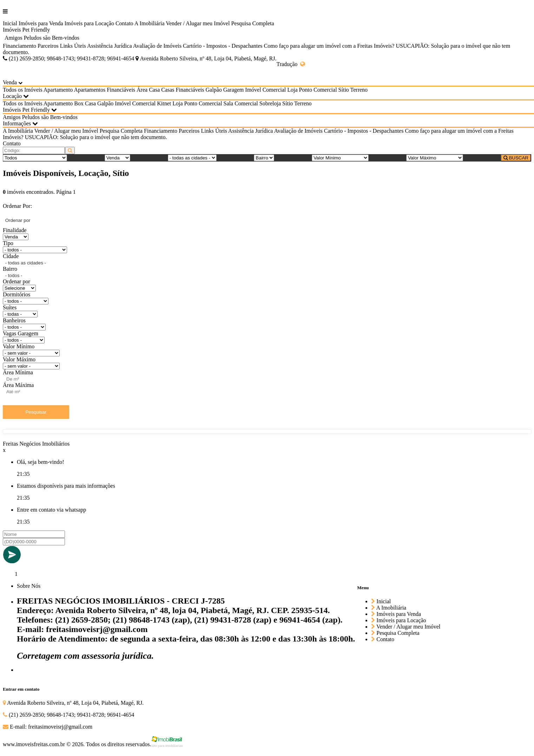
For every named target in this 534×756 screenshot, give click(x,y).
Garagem (234, 90)
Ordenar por (17, 281)
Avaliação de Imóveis (157, 46)
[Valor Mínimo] (340, 158)
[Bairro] (264, 158)
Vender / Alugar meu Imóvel (198, 23)
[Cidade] (192, 158)
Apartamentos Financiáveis (104, 90)
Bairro (10, 269)
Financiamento (19, 46)
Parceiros (48, 46)
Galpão (213, 90)
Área (142, 90)
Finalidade (15, 230)
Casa (154, 90)
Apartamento (58, 90)
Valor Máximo (19, 359)
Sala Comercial (241, 103)
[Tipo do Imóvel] (35, 158)
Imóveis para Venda (41, 23)
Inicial (10, 23)
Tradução (291, 64)
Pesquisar (36, 412)
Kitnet (164, 103)
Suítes (10, 307)
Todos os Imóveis (23, 90)
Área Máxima (18, 385)
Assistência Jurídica (110, 46)
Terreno (359, 90)
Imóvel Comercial (265, 90)
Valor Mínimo (19, 346)
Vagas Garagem (21, 333)
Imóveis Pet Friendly (26, 30)
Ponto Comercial (318, 90)
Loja (292, 90)
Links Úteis (73, 46)
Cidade (11, 256)
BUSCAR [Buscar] (516, 158)
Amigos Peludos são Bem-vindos (42, 38)
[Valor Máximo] (435, 158)
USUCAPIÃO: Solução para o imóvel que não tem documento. (96, 137)
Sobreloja (270, 103)
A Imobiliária (150, 23)
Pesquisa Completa (252, 23)
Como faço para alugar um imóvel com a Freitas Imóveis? (329, 46)
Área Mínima (18, 372)
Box (79, 103)
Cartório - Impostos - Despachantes (223, 46)
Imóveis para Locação (89, 23)
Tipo (8, 243)
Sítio (344, 90)
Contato (124, 23)
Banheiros (14, 320)
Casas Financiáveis (183, 90)
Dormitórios (17, 294)
